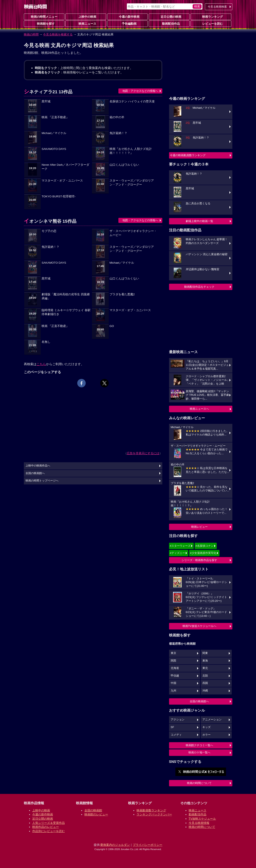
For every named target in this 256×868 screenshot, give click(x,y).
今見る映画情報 (199, 823)
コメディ (176, 735)
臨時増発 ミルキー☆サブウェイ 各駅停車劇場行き (66, 312)
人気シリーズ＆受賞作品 (49, 823)
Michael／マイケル (54, 133)
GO (112, 326)
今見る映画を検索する (58, 34)
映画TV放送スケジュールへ (199, 626)
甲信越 (175, 676)
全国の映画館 (93, 810)
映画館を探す (44, 23)
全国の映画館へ (199, 701)
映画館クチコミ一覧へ (199, 745)
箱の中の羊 (117, 117)
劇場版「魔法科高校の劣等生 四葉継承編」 (66, 296)
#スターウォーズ (180, 546)
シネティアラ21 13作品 (48, 92)
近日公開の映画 (169, 16)
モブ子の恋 (49, 231)
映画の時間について (199, 783)
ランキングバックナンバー (154, 814)
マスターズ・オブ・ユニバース (62, 181)
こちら (41, 364)
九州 (173, 691)
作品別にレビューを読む (49, 831)
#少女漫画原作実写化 (203, 553)
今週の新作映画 (127, 16)
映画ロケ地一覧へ (199, 752)
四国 (205, 683)
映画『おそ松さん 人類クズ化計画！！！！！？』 (131, 151)
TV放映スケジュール (202, 819)
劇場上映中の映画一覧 (199, 221)
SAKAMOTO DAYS (54, 149)
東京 (173, 653)
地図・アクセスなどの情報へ (140, 91)
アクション (178, 720)
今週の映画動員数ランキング (188, 155)
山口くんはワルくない (124, 165)
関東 (205, 653)
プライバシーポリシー (148, 845)
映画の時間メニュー (44, 17)
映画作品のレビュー (46, 827)
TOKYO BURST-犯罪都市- (59, 196)
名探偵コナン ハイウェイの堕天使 (132, 101)
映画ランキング (211, 16)
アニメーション (212, 720)
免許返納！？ (118, 133)
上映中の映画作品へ (38, 466)
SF (172, 727)
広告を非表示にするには (143, 453)
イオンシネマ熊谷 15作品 (50, 221)
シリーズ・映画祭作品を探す (199, 560)
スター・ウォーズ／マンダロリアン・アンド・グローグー (132, 183)
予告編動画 (127, 23)
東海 (205, 661)
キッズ (207, 727)
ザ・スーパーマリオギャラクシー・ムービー (133, 233)
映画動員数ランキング (151, 810)
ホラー (207, 735)
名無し (46, 342)
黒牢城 (46, 101)
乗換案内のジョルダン (115, 845)
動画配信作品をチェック (199, 287)
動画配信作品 (169, 23)
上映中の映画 (86, 16)
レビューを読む (211, 23)
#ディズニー (177, 553)
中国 (173, 683)
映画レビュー (199, 527)
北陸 (205, 676)
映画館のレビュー (96, 814)
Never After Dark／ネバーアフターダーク (65, 167)
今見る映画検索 (217, 7)
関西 (173, 661)
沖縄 (205, 691)
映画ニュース (86, 23)
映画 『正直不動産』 (55, 117)
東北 (205, 668)
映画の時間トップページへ (42, 481)
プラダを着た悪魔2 (122, 294)
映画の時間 (31, 34)
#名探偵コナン (204, 546)
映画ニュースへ (199, 409)
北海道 (175, 668)
